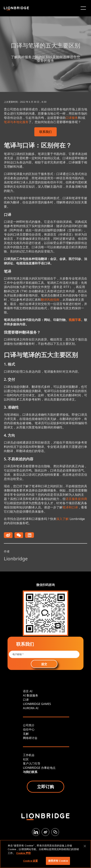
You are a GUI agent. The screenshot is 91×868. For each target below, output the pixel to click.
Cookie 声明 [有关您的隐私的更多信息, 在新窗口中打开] (23, 853)
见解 (26, 734)
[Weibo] (45, 832)
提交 (44, 664)
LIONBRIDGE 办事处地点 (39, 768)
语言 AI (28, 691)
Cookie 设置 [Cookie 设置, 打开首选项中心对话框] (30, 861)
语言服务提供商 (76, 499)
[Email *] (44, 654)
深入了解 (62, 519)
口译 (26, 700)
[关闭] (85, 846)
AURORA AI (31, 708)
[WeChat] (55, 832)
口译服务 (72, 118)
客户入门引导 (32, 763)
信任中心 (29, 729)
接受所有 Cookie (58, 861)
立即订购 (45, 786)
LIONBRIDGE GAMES (37, 704)
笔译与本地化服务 (16, 122)
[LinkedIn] (36, 832)
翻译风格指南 (50, 300)
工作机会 (29, 755)
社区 (26, 759)
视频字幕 (75, 320)
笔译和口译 (70, 507)
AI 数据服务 (31, 695)
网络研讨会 (30, 738)
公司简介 (29, 725)
